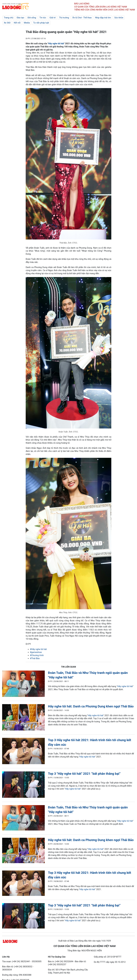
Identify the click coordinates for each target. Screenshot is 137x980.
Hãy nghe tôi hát (56, 44)
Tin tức (43, 18)
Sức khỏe (119, 18)
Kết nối (17, 23)
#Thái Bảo (35, 658)
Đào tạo (20, 18)
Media (27, 23)
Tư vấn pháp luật (41, 23)
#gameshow (36, 652)
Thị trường (64, 18)
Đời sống (32, 18)
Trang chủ (9, 18)
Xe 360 (7, 23)
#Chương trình (37, 655)
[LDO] (23, 684)
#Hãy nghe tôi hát (38, 649)
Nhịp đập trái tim (103, 18)
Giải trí (53, 18)
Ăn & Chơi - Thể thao (82, 18)
